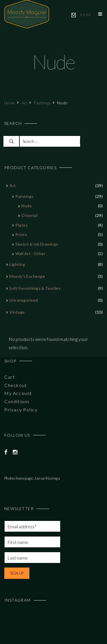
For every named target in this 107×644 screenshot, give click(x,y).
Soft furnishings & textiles (35, 288)
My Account (18, 393)
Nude (27, 206)
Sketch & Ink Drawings (37, 244)
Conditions (17, 401)
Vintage (17, 312)
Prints (21, 234)
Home (10, 103)
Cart (10, 377)
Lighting (17, 264)
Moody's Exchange (27, 276)
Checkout (16, 385)
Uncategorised (24, 300)
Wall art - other (30, 253)
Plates (22, 225)
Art (24, 103)
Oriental (29, 215)
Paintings (42, 103)
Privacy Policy (21, 410)
